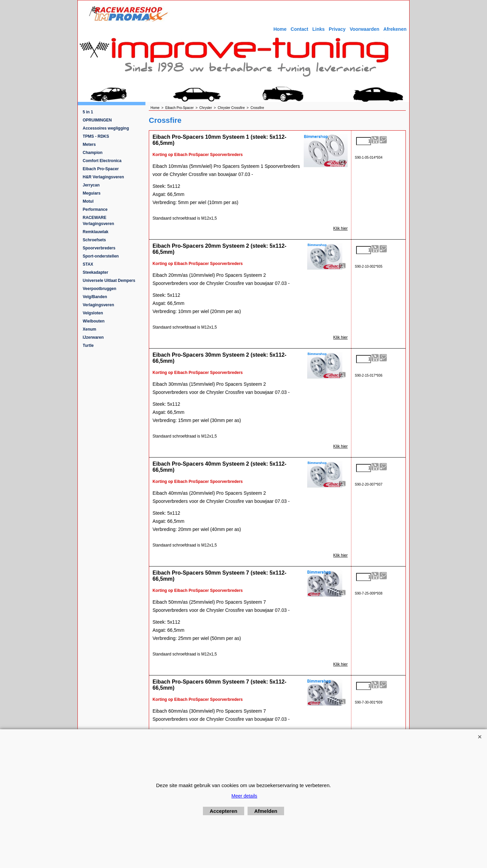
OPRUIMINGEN (97, 120)
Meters (89, 144)
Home (280, 29)
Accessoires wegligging (106, 128)
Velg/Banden (95, 297)
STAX (88, 264)
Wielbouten (94, 321)
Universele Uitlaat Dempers (109, 281)
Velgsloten (93, 313)
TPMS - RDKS (96, 136)
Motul (88, 201)
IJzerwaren (93, 337)
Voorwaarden (365, 29)
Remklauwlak (96, 232)
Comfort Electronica (102, 161)
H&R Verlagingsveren (103, 177)
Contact (299, 29)
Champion (93, 153)
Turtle (88, 346)
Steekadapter (96, 272)
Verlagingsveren (99, 305)
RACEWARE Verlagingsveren (99, 221)
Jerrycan (91, 185)
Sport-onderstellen (101, 256)
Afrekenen (395, 29)
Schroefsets (95, 240)
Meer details (244, 796)
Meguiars (92, 193)
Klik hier (340, 228)
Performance (95, 209)
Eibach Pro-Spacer (101, 169)
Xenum (90, 329)
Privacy (337, 29)
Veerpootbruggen (100, 289)
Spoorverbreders (99, 248)
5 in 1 (88, 112)
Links (318, 29)
